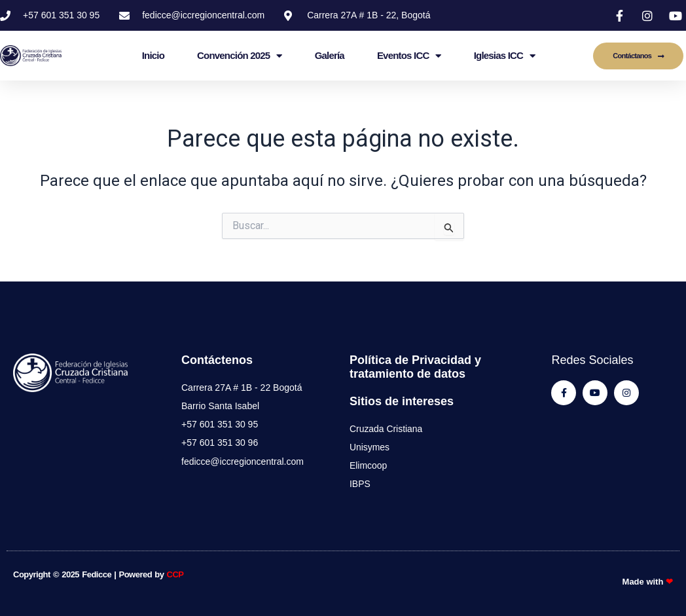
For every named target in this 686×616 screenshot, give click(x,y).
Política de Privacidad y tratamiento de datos (415, 367)
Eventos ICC (409, 56)
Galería (330, 55)
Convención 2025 (240, 56)
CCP (175, 574)
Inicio (153, 55)
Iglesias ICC (505, 56)
